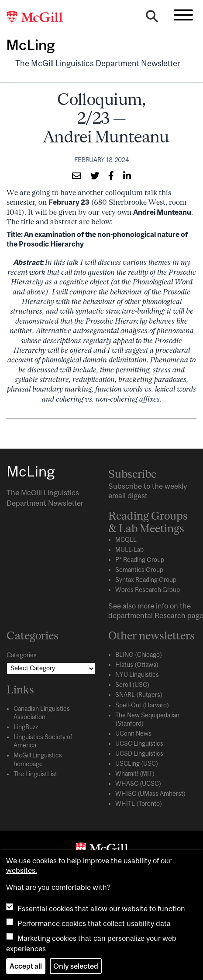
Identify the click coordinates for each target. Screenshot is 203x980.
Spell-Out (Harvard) (142, 705)
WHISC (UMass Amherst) (150, 794)
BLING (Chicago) (139, 655)
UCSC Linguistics (139, 743)
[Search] (152, 18)
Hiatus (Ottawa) (137, 665)
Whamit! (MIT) (135, 774)
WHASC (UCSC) (138, 784)
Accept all (26, 966)
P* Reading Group (140, 560)
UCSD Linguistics (139, 754)
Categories (22, 655)
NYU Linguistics (137, 675)
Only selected (76, 966)
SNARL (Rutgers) (139, 695)
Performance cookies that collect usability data (94, 923)
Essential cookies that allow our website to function (101, 909)
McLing (30, 45)
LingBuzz (26, 727)
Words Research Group (148, 590)
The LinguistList (35, 774)
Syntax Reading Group (146, 580)
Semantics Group (139, 570)
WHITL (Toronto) (139, 804)
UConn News (133, 733)
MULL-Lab (129, 550)
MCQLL (126, 540)
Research (170, 615)
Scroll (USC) (132, 685)
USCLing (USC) (137, 764)
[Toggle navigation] (183, 15)
